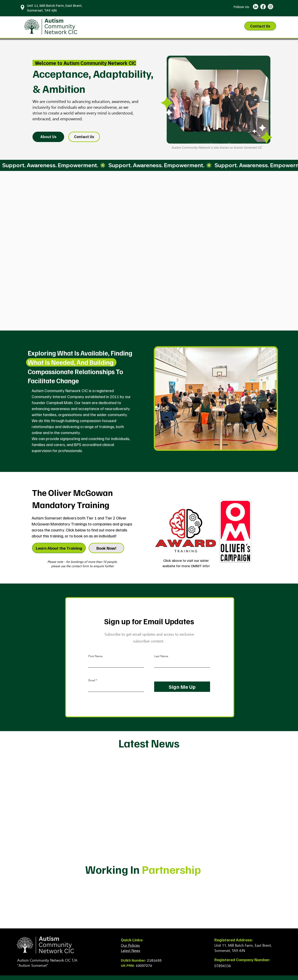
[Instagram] (270, 7)
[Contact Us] (260, 26)
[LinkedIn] (256, 7)
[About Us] (48, 137)
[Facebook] (263, 7)
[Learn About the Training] (59, 548)
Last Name (161, 656)
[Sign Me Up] (182, 687)
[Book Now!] (106, 548)
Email (92, 680)
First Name (96, 656)
